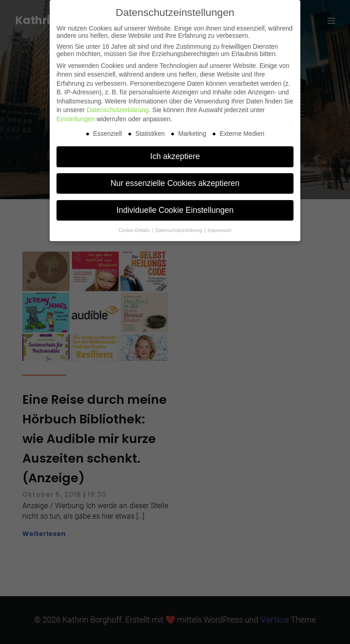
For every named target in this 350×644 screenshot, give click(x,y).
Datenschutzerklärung (118, 110)
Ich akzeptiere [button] (175, 156)
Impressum (220, 230)
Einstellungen (76, 119)
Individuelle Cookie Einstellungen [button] (175, 210)
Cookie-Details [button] (135, 230)
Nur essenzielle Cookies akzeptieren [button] (175, 183)
